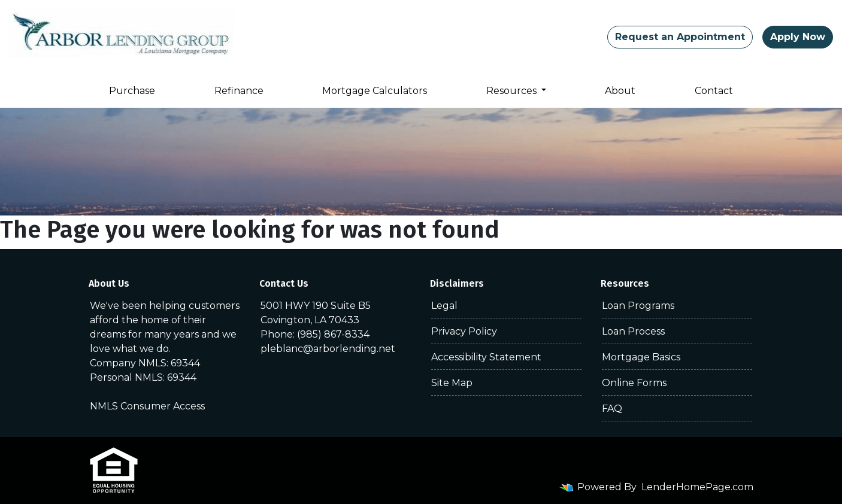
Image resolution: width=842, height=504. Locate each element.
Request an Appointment (680, 37)
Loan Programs (638, 306)
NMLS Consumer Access (147, 406)
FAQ (612, 409)
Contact (714, 91)
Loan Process (633, 331)
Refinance (239, 91)
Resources (513, 91)
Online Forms (634, 383)
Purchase (132, 91)
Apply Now (798, 37)
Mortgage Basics (641, 357)
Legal (444, 306)
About (620, 91)
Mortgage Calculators (375, 91)
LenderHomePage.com (697, 487)
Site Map (452, 383)
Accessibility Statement (486, 357)
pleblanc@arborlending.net (328, 349)
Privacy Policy (464, 331)
